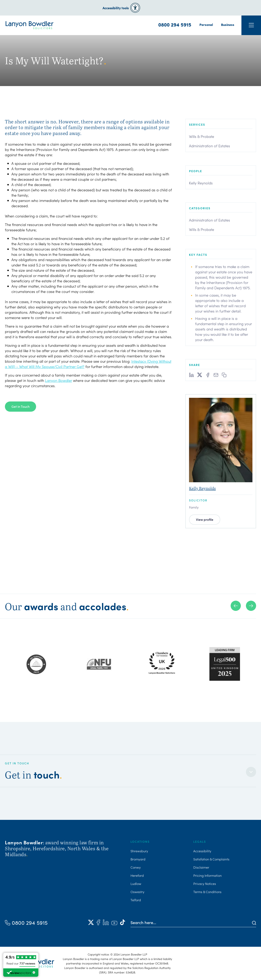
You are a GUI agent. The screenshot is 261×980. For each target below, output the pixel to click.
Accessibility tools (116, 8)
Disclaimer (201, 867)
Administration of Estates (210, 146)
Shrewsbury (139, 851)
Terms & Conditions (207, 892)
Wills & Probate (202, 136)
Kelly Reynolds (201, 183)
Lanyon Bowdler (59, 380)
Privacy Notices (205, 884)
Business (228, 24)
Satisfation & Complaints (211, 859)
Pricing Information (207, 875)
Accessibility (202, 851)
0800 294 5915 (175, 24)
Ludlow (136, 884)
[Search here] (191, 922)
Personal (206, 24)
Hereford (137, 875)
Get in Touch (20, 406)
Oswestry (137, 892)
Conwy (136, 867)
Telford (136, 900)
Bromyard (138, 859)
